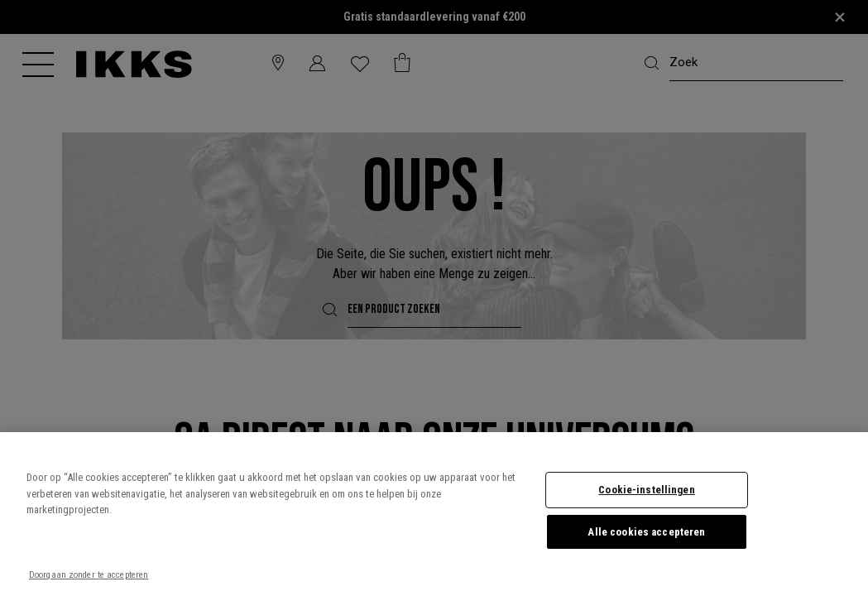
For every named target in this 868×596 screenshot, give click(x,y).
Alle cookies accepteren (646, 532)
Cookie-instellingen (646, 490)
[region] (434, 514)
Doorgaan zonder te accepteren (89, 575)
